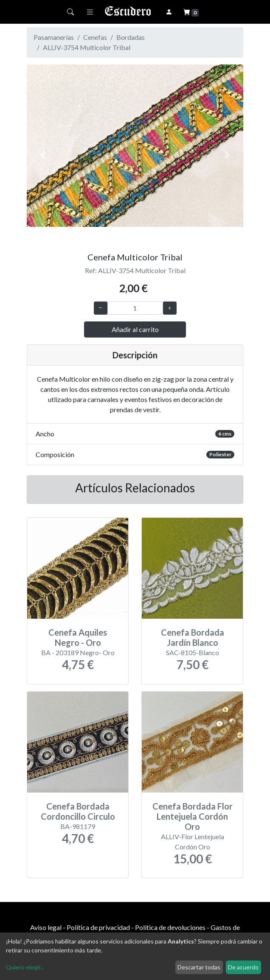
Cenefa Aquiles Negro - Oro (78, 637)
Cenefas (95, 37)
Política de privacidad (98, 927)
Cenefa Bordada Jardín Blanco (193, 637)
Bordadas (131, 37)
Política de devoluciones (170, 927)
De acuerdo (243, 967)
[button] (43, 155)
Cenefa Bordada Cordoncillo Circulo (78, 811)
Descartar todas (199, 967)
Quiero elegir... (25, 967)
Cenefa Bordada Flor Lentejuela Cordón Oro (193, 816)
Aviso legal (46, 927)
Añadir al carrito (135, 329)
